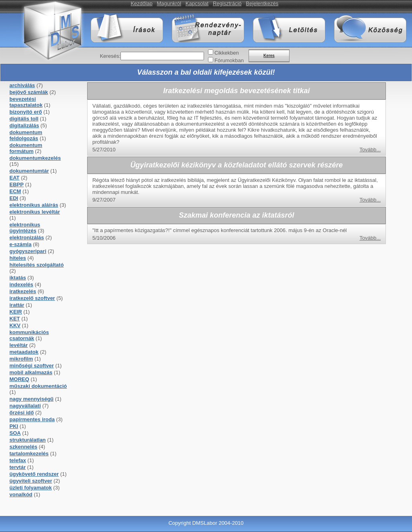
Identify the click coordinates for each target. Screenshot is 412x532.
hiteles (18, 258)
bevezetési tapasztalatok (26, 102)
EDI (14, 198)
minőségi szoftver (32, 366)
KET (15, 319)
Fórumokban (229, 60)
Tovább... (370, 150)
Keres (269, 56)
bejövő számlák (29, 92)
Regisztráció (227, 3)
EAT (15, 178)
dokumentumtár (29, 171)
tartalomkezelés (29, 454)
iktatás (18, 278)
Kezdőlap (141, 3)
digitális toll (24, 119)
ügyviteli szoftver (31, 481)
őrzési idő (22, 413)
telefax (18, 460)
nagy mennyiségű (32, 399)
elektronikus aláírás (34, 205)
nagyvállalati (25, 406)
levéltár (19, 345)
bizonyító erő (26, 112)
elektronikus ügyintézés (25, 228)
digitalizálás (24, 125)
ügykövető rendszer (34, 474)
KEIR (16, 312)
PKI (14, 426)
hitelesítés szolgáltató (37, 265)
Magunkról (169, 3)
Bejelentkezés (262, 3)
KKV (15, 325)
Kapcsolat (197, 3)
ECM (15, 191)
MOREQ (19, 379)
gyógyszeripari (28, 251)
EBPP (17, 184)
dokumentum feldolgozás (26, 135)
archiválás (22, 85)
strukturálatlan (28, 440)
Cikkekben (227, 53)
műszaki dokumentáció (38, 386)
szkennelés (23, 447)
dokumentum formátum (26, 148)
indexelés (21, 284)
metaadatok (24, 352)
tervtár (18, 467)
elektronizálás (27, 237)
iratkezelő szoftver (32, 298)
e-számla (21, 244)
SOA (15, 433)
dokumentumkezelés (35, 158)
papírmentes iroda (32, 419)
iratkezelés (23, 291)
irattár (17, 305)
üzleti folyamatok (31, 488)
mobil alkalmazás (31, 372)
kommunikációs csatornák (29, 335)
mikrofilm (21, 359)
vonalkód (21, 494)
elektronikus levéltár (35, 212)
